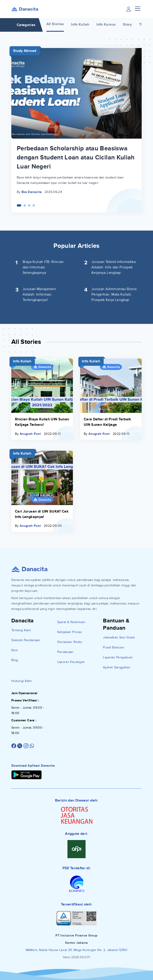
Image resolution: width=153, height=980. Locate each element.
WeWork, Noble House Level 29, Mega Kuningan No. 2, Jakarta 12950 (76, 950)
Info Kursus (106, 24)
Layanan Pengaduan (118, 657)
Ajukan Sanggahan (117, 667)
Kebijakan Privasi (70, 632)
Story (127, 24)
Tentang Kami (21, 630)
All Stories (55, 24)
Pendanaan (65, 652)
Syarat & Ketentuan (71, 622)
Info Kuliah (80, 24)
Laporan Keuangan (71, 662)
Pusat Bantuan (114, 647)
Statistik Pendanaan (26, 640)
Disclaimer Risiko (70, 642)
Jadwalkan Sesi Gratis (119, 637)
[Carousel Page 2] (25, 205)
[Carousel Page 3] (29, 205)
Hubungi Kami (22, 681)
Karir (15, 650)
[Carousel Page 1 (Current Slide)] (19, 205)
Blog (15, 660)
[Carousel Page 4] (34, 205)
